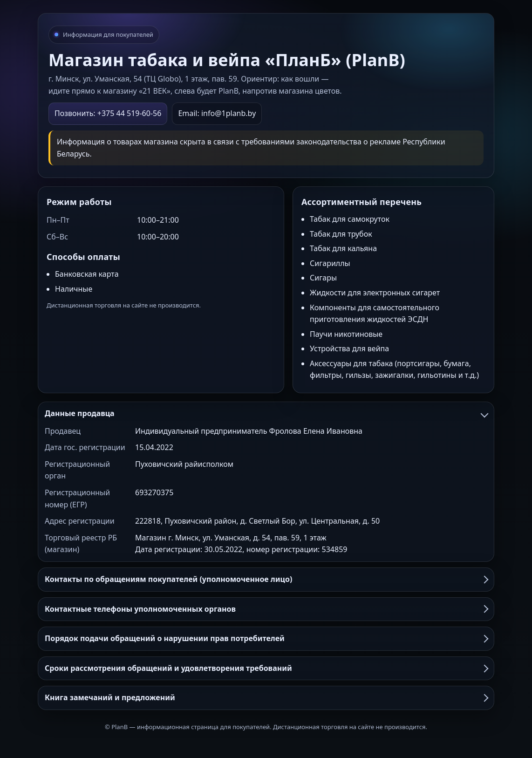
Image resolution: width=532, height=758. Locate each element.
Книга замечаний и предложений (266, 697)
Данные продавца (266, 413)
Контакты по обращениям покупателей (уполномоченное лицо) (266, 579)
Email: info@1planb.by (217, 113)
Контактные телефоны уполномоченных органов (266, 609)
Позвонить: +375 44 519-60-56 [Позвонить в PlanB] (108, 113)
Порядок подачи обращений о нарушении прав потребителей (266, 638)
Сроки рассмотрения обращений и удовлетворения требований (266, 668)
